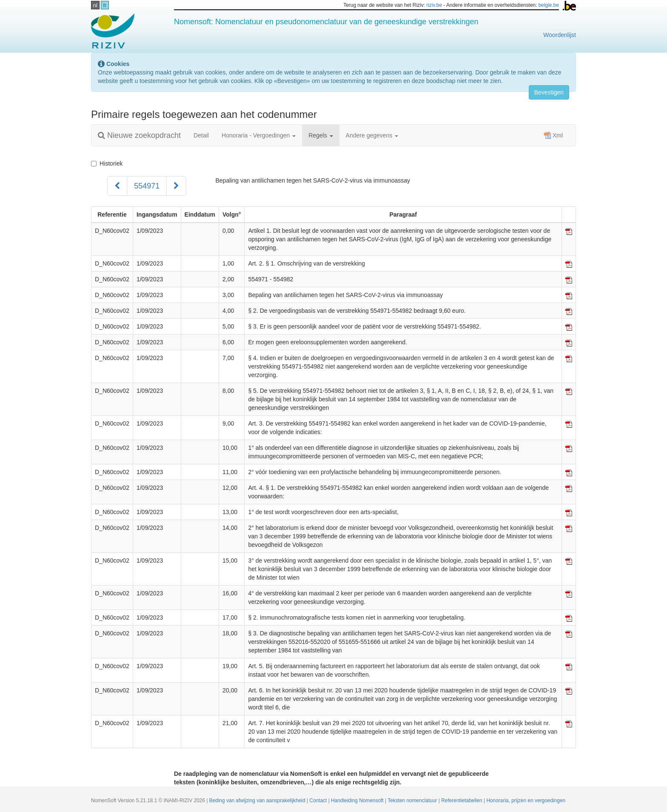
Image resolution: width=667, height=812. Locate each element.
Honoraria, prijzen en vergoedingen (526, 801)
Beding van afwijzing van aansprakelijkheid (258, 801)
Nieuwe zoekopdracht (139, 135)
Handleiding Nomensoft (358, 801)
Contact (319, 801)
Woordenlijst (560, 35)
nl (95, 5)
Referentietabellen (462, 801)
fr (105, 5)
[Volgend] (176, 186)
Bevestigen (549, 92)
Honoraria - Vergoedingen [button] (259, 135)
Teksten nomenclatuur (413, 801)
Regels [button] (321, 135)
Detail (201, 135)
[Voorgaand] (117, 186)
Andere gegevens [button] (372, 135)
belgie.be (549, 5)
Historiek (107, 163)
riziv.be (434, 5)
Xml (553, 135)
